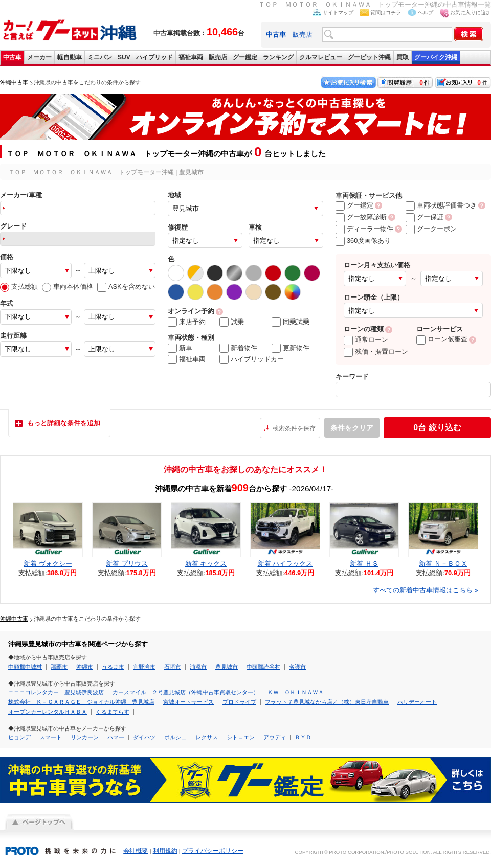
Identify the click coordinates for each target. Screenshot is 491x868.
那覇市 (59, 667)
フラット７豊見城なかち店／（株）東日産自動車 (327, 702)
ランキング (278, 57)
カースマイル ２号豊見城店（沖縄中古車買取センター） (186, 692)
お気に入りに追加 (471, 13)
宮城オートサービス (188, 702)
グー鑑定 (245, 57)
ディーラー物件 (364, 229)
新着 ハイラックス (285, 564)
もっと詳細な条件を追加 (64, 423)
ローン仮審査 (442, 339)
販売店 (303, 35)
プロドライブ (239, 702)
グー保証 (425, 217)
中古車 (12, 57)
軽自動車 (70, 57)
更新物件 (291, 348)
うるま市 (113, 667)
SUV (124, 57)
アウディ (275, 737)
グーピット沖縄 (369, 57)
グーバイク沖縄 (436, 57)
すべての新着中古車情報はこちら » (426, 590)
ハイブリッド (154, 57)
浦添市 (198, 667)
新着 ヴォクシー (48, 564)
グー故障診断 (361, 217)
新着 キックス (206, 564)
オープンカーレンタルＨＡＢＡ (48, 712)
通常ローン (366, 340)
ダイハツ (144, 737)
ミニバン (100, 57)
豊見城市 (227, 667)
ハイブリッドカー (252, 359)
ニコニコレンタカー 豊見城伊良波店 (56, 692)
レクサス (207, 737)
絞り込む (437, 428)
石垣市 (173, 667)
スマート (51, 737)
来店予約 (187, 322)
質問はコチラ (386, 13)
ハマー (116, 737)
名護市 (297, 667)
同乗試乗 (291, 322)
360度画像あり (363, 241)
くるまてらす (113, 712)
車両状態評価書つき (441, 205)
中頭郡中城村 (25, 667)
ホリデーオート (417, 702)
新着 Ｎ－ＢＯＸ (443, 564)
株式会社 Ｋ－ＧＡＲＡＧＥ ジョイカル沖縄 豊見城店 (81, 702)
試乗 (232, 322)
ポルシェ (175, 737)
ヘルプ (426, 13)
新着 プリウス (127, 564)
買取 (403, 57)
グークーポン (431, 229)
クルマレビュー (321, 57)
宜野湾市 (144, 667)
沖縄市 (85, 667)
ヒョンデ (19, 737)
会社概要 (136, 851)
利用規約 (165, 851)
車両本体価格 (68, 287)
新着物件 (238, 348)
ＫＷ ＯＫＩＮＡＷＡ (296, 692)
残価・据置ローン (376, 351)
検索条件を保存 (294, 428)
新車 (180, 348)
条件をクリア (352, 428)
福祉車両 (191, 57)
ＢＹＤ (303, 737)
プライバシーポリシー (213, 851)
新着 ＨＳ (364, 564)
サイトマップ (338, 13)
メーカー (39, 57)
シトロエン (241, 737)
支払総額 (19, 287)
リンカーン (85, 737)
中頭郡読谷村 (263, 667)
